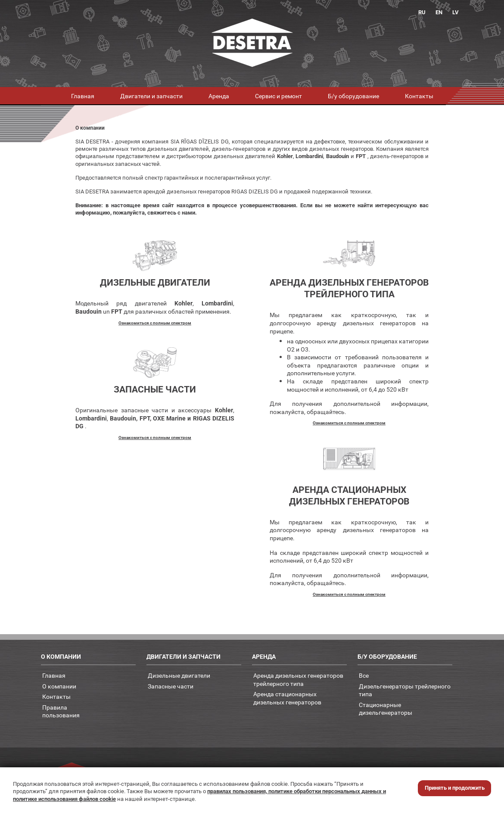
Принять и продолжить (455, 788)
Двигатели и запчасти (151, 96)
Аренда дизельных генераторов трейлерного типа (298, 679)
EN (439, 12)
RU (422, 12)
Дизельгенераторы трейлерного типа (405, 690)
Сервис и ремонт (278, 96)
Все (364, 675)
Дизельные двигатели (179, 675)
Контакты (419, 96)
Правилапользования (61, 711)
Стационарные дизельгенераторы (386, 709)
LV (456, 12)
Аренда (219, 96)
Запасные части (171, 686)
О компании (59, 686)
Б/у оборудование (353, 96)
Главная (83, 96)
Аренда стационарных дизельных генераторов (287, 698)
